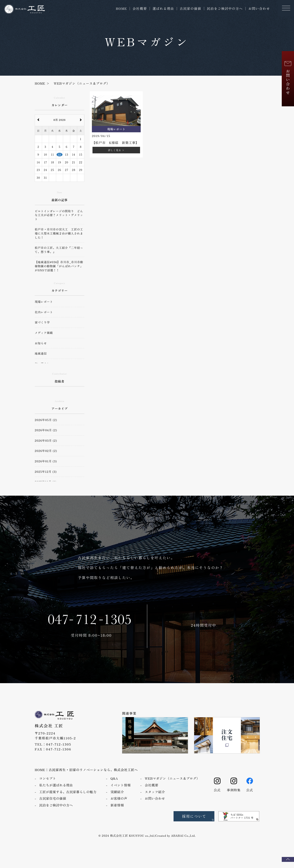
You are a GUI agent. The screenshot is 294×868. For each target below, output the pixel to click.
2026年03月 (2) (46, 441)
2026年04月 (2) (46, 430)
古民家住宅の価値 (53, 803)
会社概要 (140, 8)
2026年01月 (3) (46, 461)
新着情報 (117, 810)
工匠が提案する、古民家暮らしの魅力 (68, 797)
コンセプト (48, 783)
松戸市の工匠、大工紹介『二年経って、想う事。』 (59, 250)
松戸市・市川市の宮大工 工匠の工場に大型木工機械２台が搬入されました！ (59, 233)
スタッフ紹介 (155, 797)
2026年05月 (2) (46, 420)
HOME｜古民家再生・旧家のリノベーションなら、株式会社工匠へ (86, 775)
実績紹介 (117, 797)
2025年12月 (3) (46, 472)
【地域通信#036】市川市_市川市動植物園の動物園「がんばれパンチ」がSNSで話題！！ (59, 266)
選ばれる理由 (163, 8)
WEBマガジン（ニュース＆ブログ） (172, 783)
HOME (121, 8)
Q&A (114, 783)
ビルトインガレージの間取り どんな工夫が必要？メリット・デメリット (59, 215)
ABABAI (177, 841)
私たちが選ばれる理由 (56, 790)
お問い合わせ (259, 8)
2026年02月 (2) (46, 451)
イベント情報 (121, 790)
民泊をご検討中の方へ (225, 8)
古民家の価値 (190, 8)
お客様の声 (119, 803)
